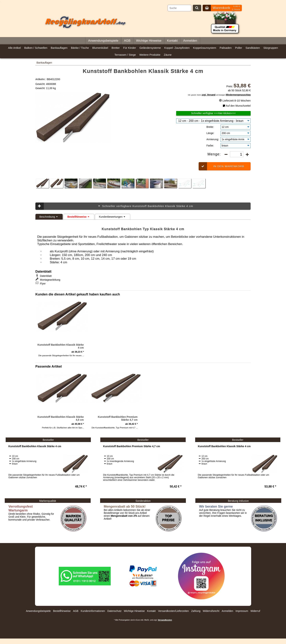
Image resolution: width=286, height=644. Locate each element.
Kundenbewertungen (112, 217)
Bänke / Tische (80, 48)
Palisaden (226, 48)
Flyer (43, 284)
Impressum (242, 611)
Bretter (116, 48)
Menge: (215, 154)
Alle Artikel (14, 48)
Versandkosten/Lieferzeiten (173, 611)
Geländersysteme (150, 48)
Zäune (168, 55)
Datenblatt (46, 276)
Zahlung (196, 611)
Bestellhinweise (79, 217)
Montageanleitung (50, 280)
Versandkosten (165, 620)
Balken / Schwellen (36, 48)
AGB (127, 41)
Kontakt (172, 41)
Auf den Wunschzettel (236, 106)
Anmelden (190, 41)
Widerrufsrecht (211, 611)
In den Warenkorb (221, 166)
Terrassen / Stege (125, 55)
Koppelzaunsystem (205, 48)
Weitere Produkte (150, 55)
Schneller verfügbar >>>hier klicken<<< (213, 113)
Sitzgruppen (271, 48)
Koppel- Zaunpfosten (177, 48)
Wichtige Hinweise (149, 41)
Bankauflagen (59, 48)
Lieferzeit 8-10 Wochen (235, 101)
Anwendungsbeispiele (103, 41)
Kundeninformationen (93, 611)
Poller (239, 48)
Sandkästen (253, 48)
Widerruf (255, 611)
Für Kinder (130, 48)
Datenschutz (114, 611)
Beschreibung (49, 217)
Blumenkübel (100, 48)
